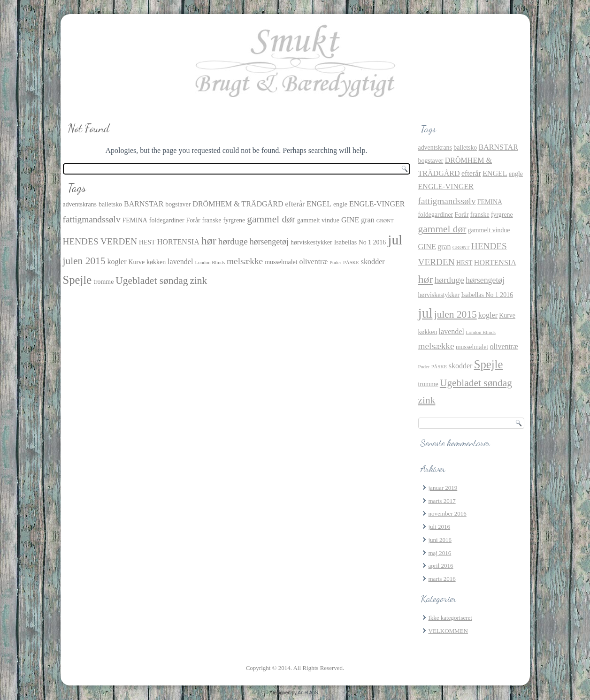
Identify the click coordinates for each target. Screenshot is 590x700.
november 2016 (448, 514)
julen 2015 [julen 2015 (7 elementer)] (84, 261)
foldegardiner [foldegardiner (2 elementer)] (167, 220)
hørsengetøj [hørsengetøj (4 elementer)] (269, 242)
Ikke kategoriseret (450, 618)
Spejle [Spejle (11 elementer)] (77, 280)
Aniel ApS (308, 693)
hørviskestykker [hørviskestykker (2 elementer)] (311, 242)
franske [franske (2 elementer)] (212, 220)
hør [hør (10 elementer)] (209, 241)
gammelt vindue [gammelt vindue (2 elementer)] (318, 220)
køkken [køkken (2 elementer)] (156, 262)
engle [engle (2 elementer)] (340, 204)
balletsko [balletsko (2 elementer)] (110, 204)
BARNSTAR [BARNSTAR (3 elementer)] (144, 204)
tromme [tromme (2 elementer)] (103, 282)
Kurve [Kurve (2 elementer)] (137, 262)
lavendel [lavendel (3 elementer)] (180, 262)
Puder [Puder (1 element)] (335, 262)
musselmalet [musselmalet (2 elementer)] (281, 262)
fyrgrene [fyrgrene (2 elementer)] (234, 220)
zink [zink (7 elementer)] (198, 281)
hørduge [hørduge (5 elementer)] (233, 241)
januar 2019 (443, 488)
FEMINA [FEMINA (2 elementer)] (135, 220)
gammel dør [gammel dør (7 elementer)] (271, 219)
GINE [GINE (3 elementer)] (350, 220)
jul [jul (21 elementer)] (395, 240)
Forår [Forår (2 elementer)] (193, 220)
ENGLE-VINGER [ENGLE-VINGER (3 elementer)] (377, 204)
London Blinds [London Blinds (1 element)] (210, 262)
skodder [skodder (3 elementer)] (373, 262)
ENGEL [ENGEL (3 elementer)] (319, 204)
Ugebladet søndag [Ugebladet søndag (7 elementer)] (152, 281)
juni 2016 (440, 540)
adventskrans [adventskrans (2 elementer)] (80, 204)
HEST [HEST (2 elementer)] (147, 242)
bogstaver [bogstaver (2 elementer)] (178, 204)
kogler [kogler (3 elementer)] (117, 262)
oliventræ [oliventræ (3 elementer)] (314, 262)
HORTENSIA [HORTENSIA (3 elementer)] (178, 242)
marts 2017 (442, 501)
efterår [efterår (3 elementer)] (295, 204)
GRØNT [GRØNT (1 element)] (385, 221)
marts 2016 (442, 579)
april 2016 (441, 566)
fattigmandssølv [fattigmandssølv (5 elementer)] (92, 219)
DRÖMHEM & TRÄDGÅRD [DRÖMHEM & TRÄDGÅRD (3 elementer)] (238, 204)
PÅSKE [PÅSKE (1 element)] (351, 262)
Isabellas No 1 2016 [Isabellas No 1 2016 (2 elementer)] (360, 242)
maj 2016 (440, 553)
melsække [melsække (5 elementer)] (245, 261)
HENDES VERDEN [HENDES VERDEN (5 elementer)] (100, 241)
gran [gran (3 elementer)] (368, 220)
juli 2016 (440, 527)
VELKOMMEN (448, 631)
